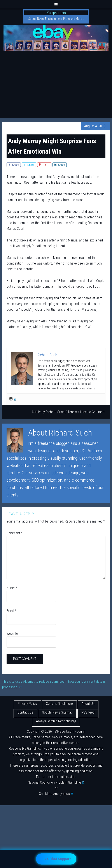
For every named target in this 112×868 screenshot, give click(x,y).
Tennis (72, 412)
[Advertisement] (56, 85)
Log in (81, 731)
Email (11, 611)
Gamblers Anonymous (56, 794)
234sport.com (56, 13)
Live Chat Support (56, 859)
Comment (15, 533)
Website (12, 634)
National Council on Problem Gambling (56, 782)
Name (12, 588)
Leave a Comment (93, 412)
